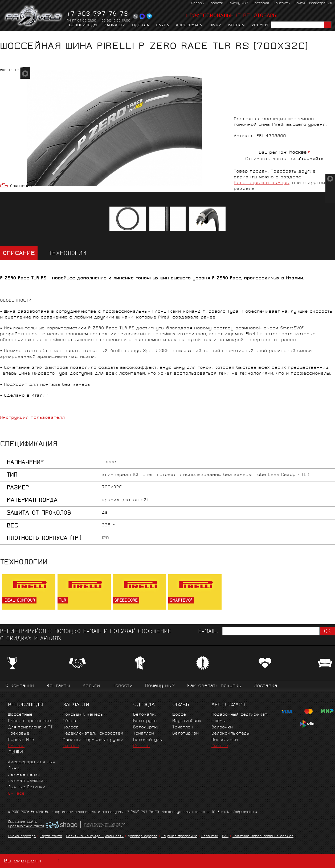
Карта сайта (51, 836)
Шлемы (218, 721)
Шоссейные (20, 715)
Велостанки (225, 740)
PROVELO (34, 16)
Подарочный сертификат (239, 715)
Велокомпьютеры (230, 734)
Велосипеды (83, 26)
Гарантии (210, 836)
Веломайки (145, 715)
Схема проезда (22, 836)
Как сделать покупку (214, 686)
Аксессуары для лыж (32, 762)
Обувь (162, 26)
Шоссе (179, 715)
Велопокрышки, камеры (262, 183)
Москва (298, 153)
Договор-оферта (142, 836)
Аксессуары (189, 26)
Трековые (19, 734)
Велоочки (222, 727)
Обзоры (198, 3)
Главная (8, 36)
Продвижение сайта (26, 827)
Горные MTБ (21, 740)
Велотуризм (186, 734)
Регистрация (320, 3)
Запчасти (115, 26)
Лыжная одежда (26, 781)
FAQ (225, 836)
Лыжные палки (24, 775)
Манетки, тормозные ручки (93, 740)
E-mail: (208, 632)
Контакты (282, 3)
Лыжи (215, 26)
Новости (216, 3)
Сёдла (69, 721)
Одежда (141, 26)
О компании (20, 686)
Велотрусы (145, 721)
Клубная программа (179, 836)
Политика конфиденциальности (95, 836)
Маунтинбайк (187, 721)
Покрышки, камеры (63, 36)
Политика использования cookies (263, 836)
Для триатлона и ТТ (30, 727)
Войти (300, 3)
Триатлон (144, 734)
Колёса (71, 727)
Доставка (261, 3)
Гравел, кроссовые (29, 721)
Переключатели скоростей (93, 734)
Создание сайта (23, 822)
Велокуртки (146, 727)
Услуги (260, 26)
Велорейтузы (148, 740)
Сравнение (21, 186)
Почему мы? (238, 3)
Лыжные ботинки (27, 787)
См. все (16, 746)
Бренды (236, 26)
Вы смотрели (33, 861)
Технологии (68, 254)
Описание (19, 254)
